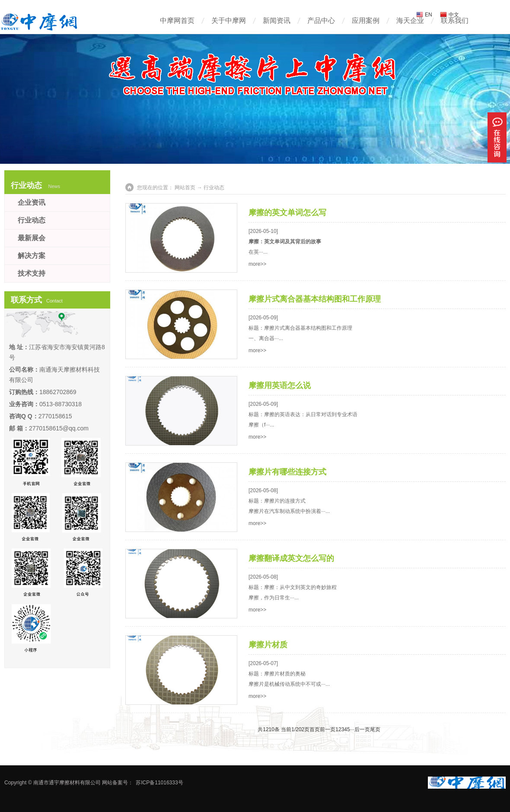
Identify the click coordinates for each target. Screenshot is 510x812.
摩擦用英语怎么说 (280, 385)
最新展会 (32, 238)
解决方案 (32, 256)
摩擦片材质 (268, 645)
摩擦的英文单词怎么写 (287, 213)
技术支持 (32, 273)
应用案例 (366, 21)
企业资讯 (32, 202)
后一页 (362, 729)
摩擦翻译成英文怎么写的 (291, 558)
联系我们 (455, 21)
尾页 (375, 729)
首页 (315, 729)
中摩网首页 (177, 21)
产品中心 (321, 21)
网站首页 (185, 188)
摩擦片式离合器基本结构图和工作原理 (315, 299)
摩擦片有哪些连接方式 (287, 472)
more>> (257, 264)
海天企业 (410, 21)
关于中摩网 (229, 21)
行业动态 (32, 220)
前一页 (328, 729)
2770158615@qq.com (59, 428)
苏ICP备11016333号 (159, 783)
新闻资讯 (277, 21)
